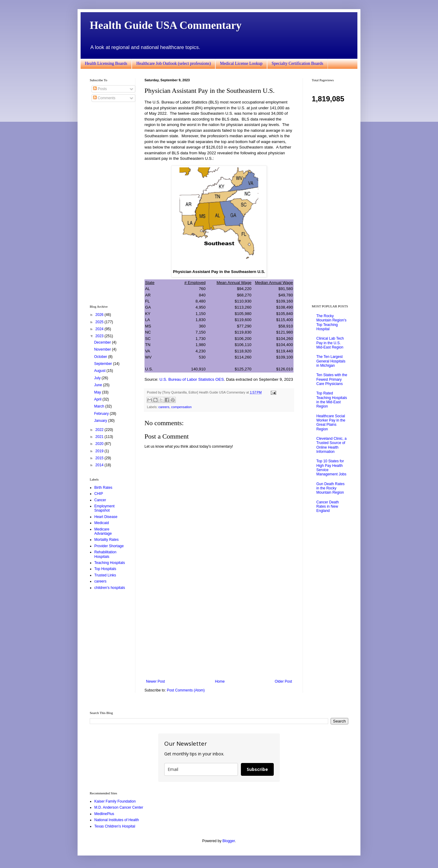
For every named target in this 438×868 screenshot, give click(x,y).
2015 (100, 458)
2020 (100, 444)
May (98, 392)
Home (220, 681)
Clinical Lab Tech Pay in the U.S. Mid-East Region (330, 343)
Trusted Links (105, 575)
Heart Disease (106, 517)
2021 (100, 437)
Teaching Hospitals (110, 563)
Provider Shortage (109, 546)
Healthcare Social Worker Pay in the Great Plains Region (331, 423)
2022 (100, 430)
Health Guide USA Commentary (166, 25)
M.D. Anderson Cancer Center (119, 807)
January (101, 421)
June (98, 385)
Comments (104, 98)
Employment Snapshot (104, 508)
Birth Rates (103, 488)
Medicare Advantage (103, 531)
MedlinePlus (104, 814)
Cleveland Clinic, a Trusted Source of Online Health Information (331, 445)
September (103, 364)
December (103, 342)
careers (164, 407)
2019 (100, 451)
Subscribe (257, 769)
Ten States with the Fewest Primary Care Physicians (332, 379)
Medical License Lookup (241, 63)
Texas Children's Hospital (115, 826)
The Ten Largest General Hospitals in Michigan (331, 361)
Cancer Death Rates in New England (328, 507)
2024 (100, 329)
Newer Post (155, 681)
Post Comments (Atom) (186, 690)
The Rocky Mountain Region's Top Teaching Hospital (331, 322)
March (100, 406)
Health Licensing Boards (106, 63)
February (102, 414)
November (103, 349)
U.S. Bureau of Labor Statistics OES (192, 379)
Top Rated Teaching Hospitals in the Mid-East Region (332, 400)
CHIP (99, 494)
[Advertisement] (219, 629)
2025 (100, 322)
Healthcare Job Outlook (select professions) (174, 63)
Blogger (229, 841)
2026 (100, 315)
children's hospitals (110, 588)
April (98, 399)
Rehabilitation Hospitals (105, 554)
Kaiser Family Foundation (115, 801)
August (100, 371)
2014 (100, 465)
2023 (100, 336)
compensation (181, 407)
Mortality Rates (106, 540)
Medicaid (102, 523)
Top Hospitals (105, 569)
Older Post (283, 681)
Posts (100, 89)
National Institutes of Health (117, 820)
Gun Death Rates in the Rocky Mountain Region (330, 488)
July (98, 378)
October (101, 357)
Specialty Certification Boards (297, 63)
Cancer (100, 500)
